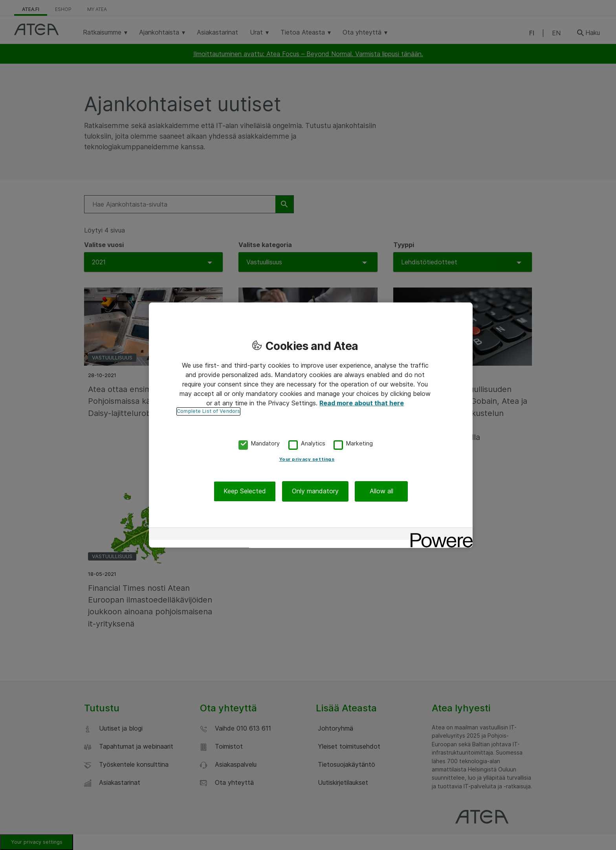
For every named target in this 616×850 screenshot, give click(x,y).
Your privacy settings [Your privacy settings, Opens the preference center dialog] (307, 460)
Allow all (381, 491)
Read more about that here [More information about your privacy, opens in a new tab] (362, 403)
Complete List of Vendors (208, 411)
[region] (311, 425)
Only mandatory (315, 491)
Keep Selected (245, 491)
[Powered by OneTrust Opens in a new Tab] (439, 535)
